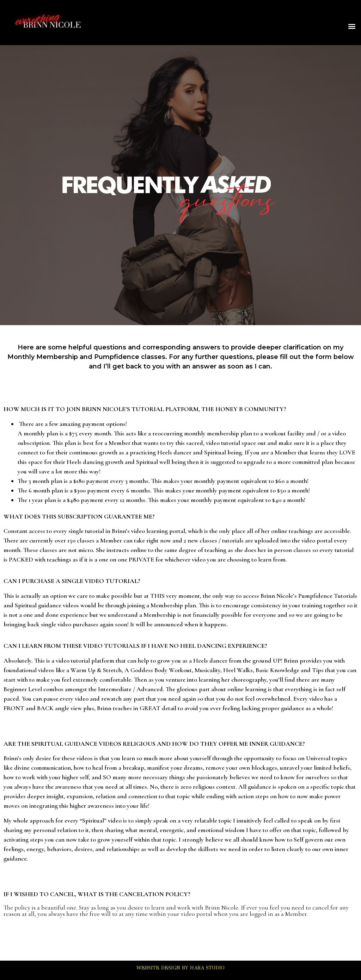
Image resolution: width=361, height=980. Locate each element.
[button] (352, 26)
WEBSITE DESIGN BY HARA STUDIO (180, 968)
